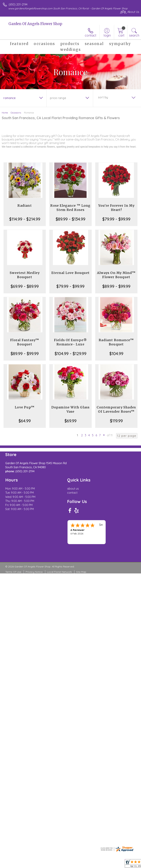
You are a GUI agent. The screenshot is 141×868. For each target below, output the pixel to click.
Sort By (103, 97)
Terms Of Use (13, 572)
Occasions (16, 113)
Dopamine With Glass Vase (71, 409)
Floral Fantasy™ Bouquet (25, 342)
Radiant (25, 206)
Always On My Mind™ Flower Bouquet (116, 275)
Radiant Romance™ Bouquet (116, 342)
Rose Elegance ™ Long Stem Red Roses (70, 208)
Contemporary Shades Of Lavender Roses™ (116, 409)
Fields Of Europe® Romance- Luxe (70, 342)
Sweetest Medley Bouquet (25, 275)
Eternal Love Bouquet (70, 273)
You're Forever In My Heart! (116, 208)
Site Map (81, 572)
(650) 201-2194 (18, 4)
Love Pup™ (25, 407)
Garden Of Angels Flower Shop (35, 24)
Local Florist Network (59, 572)
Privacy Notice (34, 572)
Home (5, 113)
